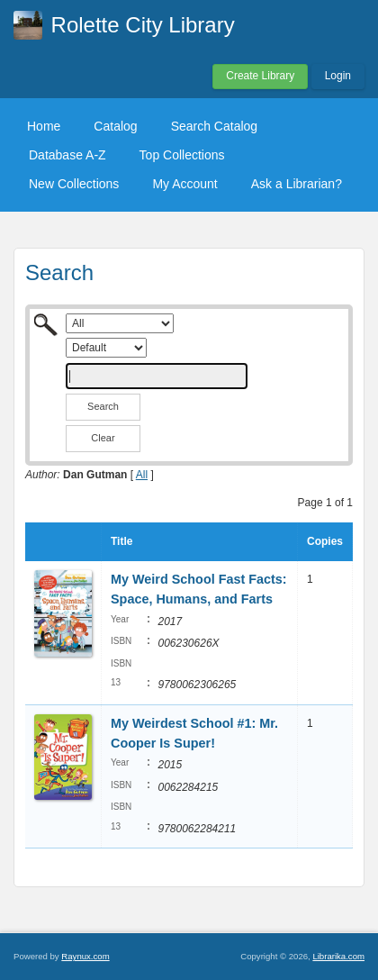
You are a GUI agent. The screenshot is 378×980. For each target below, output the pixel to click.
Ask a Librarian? (297, 184)
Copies (325, 541)
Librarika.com (338, 956)
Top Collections (182, 155)
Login (338, 76)
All (142, 475)
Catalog (115, 126)
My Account (184, 184)
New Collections (74, 184)
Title (121, 541)
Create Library (260, 76)
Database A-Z (67, 155)
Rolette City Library (143, 25)
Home (44, 126)
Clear (103, 438)
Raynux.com (85, 956)
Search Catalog (215, 126)
